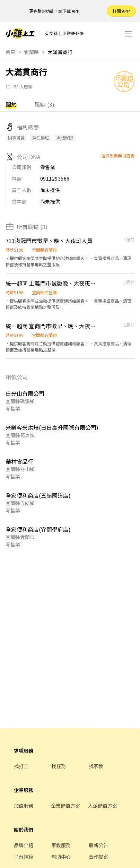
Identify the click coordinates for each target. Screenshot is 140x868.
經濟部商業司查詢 (118, 155)
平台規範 (24, 857)
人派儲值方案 (103, 806)
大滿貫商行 (60, 52)
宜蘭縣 (31, 52)
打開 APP (121, 11)
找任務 (59, 766)
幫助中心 (61, 857)
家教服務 (61, 845)
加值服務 (24, 806)
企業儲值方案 (65, 806)
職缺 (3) (45, 104)
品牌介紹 (24, 845)
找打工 (21, 766)
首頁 (11, 52)
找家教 (96, 766)
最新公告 (98, 845)
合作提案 (98, 857)
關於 (11, 104)
